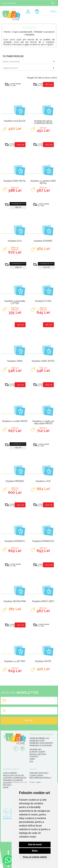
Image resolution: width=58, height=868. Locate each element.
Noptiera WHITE (43, 661)
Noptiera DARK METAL (15, 181)
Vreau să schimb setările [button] (35, 857)
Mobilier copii (37, 741)
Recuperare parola (40, 778)
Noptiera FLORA (43, 301)
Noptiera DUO (15, 241)
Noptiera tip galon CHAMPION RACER (43, 122)
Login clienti (36, 775)
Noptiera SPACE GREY (43, 601)
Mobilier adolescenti (41, 743)
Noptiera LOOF (43, 481)
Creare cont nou (39, 773)
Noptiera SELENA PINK (15, 601)
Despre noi (35, 749)
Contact (34, 757)
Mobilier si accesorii (44, 32)
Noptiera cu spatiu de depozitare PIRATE (43, 422)
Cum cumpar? (10, 773)
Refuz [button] (35, 851)
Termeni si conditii (13, 780)
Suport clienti (37, 752)
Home (7, 32)
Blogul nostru (38, 754)
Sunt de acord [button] (35, 844)
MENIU (53, 12)
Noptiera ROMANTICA (43, 541)
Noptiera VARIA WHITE (43, 361)
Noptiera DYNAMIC (43, 241)
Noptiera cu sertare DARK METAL (43, 182)
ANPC (32, 759)
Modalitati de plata (13, 775)
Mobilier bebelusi (39, 738)
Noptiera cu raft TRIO (15, 661)
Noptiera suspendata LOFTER (15, 302)
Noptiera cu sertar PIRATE (15, 421)
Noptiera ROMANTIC (15, 541)
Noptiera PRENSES (15, 481)
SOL (31, 761)
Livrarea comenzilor (15, 778)
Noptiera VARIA (15, 361)
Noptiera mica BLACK (15, 121)
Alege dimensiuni (10, 68)
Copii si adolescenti (23, 32)
